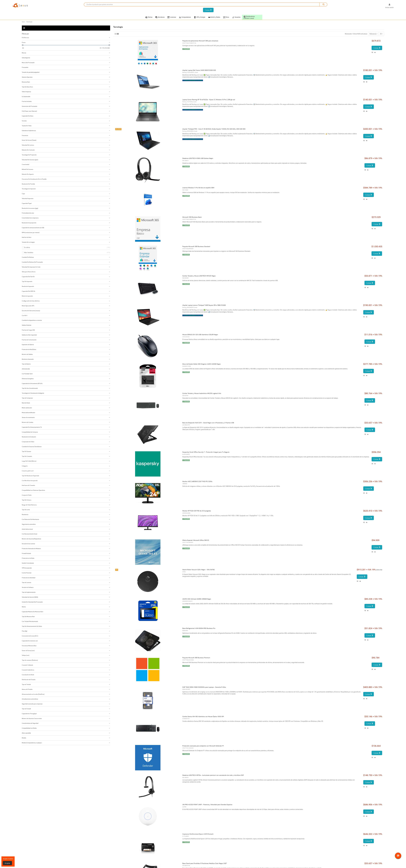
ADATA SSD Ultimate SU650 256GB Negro (197, 599)
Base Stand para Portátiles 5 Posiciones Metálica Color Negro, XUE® (205, 863)
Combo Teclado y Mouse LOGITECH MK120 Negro (199, 276)
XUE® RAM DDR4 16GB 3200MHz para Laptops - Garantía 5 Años (204, 687)
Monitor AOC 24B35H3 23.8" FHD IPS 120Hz (197, 481)
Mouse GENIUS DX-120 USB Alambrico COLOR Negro (200, 335)
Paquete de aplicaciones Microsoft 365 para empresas (200, 41)
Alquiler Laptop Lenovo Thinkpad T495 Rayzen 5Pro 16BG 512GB (204, 305)
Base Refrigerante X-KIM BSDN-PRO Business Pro (199, 628)
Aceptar (7, 863)
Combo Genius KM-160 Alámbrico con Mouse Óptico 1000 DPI (203, 716)
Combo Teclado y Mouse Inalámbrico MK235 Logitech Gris (202, 393)
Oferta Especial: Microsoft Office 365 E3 (196, 540)
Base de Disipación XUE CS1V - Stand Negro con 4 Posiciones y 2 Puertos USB (208, 423)
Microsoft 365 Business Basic (192, 217)
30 (382, 34)
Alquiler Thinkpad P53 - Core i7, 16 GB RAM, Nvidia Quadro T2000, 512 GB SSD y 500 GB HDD (214, 129)
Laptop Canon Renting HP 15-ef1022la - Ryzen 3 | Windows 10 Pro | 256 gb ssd (209, 100)
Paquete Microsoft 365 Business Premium (196, 658)
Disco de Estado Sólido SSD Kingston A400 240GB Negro (202, 364)
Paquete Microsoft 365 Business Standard (196, 246)
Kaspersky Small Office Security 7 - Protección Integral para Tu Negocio (206, 452)
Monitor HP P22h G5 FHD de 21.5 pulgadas (197, 511)
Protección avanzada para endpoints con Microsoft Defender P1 (203, 746)
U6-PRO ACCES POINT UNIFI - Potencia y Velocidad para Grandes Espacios (207, 805)
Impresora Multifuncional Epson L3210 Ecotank (198, 834)
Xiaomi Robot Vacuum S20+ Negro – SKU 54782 (199, 570)
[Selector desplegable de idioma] (380, 6)
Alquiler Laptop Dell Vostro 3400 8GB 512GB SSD (199, 70)
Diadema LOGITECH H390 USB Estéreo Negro (198, 158)
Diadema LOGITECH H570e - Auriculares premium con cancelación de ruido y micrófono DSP (213, 775)
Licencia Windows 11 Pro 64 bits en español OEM (198, 188)
